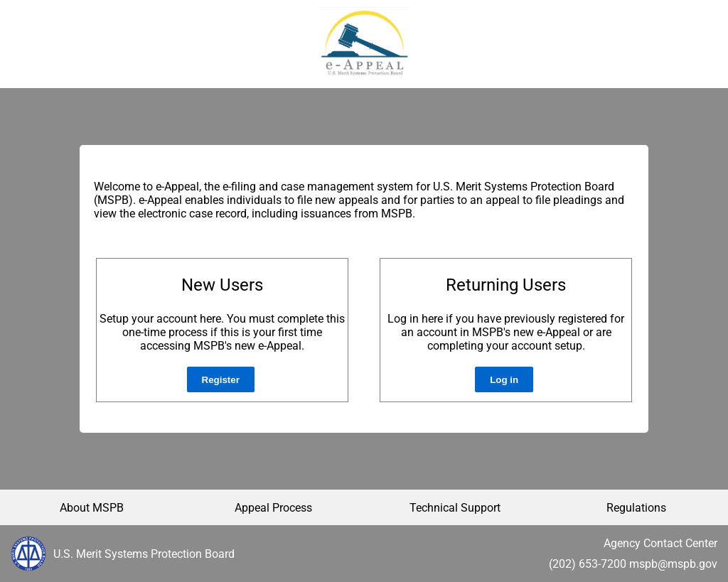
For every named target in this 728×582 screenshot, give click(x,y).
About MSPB (92, 508)
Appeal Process (273, 508)
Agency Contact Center (660, 543)
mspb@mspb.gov (673, 564)
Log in (504, 380)
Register (221, 380)
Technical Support (455, 508)
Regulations (636, 508)
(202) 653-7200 (588, 564)
